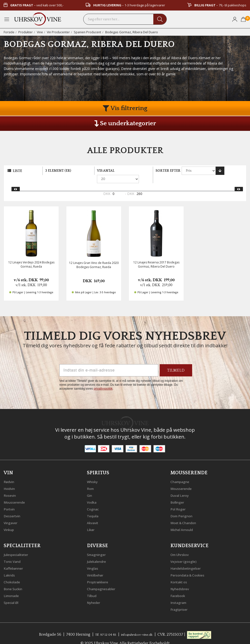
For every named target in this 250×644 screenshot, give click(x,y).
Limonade (13, 587)
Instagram (180, 594)
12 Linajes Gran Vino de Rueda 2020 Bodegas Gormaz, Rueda (94, 257)
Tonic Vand (14, 553)
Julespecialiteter (18, 546)
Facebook (179, 587)
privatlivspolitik (103, 381)
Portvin (10, 500)
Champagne (182, 473)
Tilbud (93, 587)
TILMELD (176, 362)
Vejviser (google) (186, 553)
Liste (17, 171)
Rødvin (10, 473)
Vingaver (12, 514)
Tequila (94, 507)
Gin (90, 486)
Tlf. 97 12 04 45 (102, 626)
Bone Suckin (15, 580)
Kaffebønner (15, 559)
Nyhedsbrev (181, 580)
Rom (91, 480)
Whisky (94, 473)
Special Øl (13, 594)
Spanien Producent (90, 32)
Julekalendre (98, 553)
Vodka (93, 493)
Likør (92, 521)
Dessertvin (14, 507)
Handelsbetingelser (188, 559)
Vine (41, 32)
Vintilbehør (97, 566)
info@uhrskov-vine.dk (139, 626)
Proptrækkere (100, 573)
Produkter (26, 32)
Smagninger (98, 546)
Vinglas (94, 559)
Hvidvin (11, 480)
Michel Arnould (184, 521)
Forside (9, 32)
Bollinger (179, 493)
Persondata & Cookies (191, 566)
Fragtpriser (181, 600)
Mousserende (16, 493)
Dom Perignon (184, 507)
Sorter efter (168, 171)
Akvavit (94, 514)
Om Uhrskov (182, 546)
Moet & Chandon (186, 514)
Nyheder (95, 594)
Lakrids (10, 566)
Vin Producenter (60, 32)
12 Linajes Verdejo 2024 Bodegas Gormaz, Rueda (31, 256)
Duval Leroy (181, 486)
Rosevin (11, 486)
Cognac (94, 500)
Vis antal (106, 171)
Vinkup (10, 521)
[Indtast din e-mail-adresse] (109, 362)
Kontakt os (181, 573)
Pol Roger (179, 500)
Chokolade (14, 573)
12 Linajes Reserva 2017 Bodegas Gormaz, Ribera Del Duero (156, 256)
